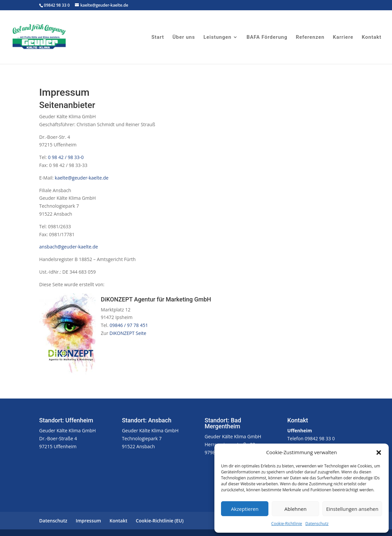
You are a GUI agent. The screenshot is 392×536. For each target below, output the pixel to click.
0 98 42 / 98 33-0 (66, 157)
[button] (379, 453)
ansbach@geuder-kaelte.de (68, 247)
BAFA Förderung (267, 37)
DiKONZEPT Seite (128, 333)
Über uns (184, 37)
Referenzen (310, 37)
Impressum (88, 521)
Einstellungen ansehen (352, 509)
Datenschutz (317, 524)
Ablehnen (295, 509)
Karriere (343, 37)
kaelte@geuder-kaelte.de (81, 178)
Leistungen (218, 37)
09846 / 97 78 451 (128, 325)
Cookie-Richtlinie (287, 524)
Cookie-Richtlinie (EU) (160, 521)
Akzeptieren (245, 509)
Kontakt (372, 37)
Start (158, 37)
